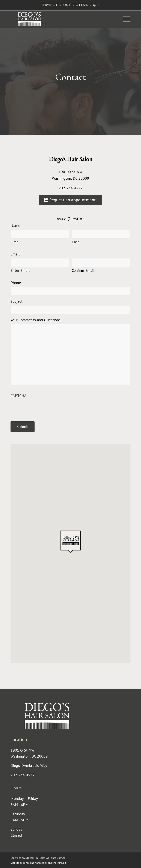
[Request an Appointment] (71, 200)
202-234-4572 (23, 775)
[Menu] (125, 19)
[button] (71, 542)
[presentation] (43, 408)
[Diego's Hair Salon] (58, 19)
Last (75, 242)
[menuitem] (125, 19)
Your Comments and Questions (36, 320)
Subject (17, 301)
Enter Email (20, 270)
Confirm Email (83, 270)
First (14, 242)
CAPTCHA (19, 396)
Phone (16, 283)
